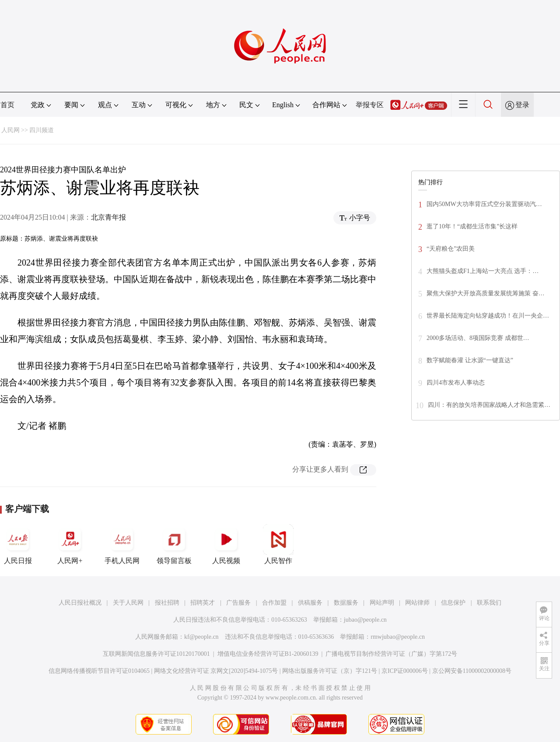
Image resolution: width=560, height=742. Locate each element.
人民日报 (18, 544)
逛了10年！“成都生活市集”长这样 (472, 226)
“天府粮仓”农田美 (451, 249)
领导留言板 (174, 544)
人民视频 (226, 544)
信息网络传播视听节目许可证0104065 (99, 671)
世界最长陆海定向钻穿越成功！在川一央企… (488, 316)
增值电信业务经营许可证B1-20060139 (268, 654)
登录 (522, 105)
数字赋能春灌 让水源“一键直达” (470, 360)
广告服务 (238, 603)
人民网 (10, 130)
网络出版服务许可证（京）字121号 (330, 671)
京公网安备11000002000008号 (472, 671)
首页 (7, 105)
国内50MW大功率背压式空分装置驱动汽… (484, 204)
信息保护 (453, 603)
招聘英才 (203, 603)
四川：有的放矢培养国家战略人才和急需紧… (489, 405)
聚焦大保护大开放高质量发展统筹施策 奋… (486, 293)
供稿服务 (310, 603)
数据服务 (346, 603)
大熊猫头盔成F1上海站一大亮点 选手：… (483, 271)
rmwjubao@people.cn (398, 637)
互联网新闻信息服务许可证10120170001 (156, 654)
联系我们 (489, 603)
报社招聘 (167, 603)
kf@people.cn (201, 637)
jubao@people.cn (365, 620)
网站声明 (382, 603)
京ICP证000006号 (405, 671)
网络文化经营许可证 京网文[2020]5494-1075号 (216, 671)
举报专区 (370, 105)
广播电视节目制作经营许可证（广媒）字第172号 (391, 654)
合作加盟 (274, 603)
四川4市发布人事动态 (456, 383)
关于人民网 (128, 603)
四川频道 (42, 130)
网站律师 (417, 603)
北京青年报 (108, 217)
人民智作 (278, 544)
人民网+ (70, 544)
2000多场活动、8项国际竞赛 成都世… (478, 338)
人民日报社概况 (80, 603)
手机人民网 (122, 544)
